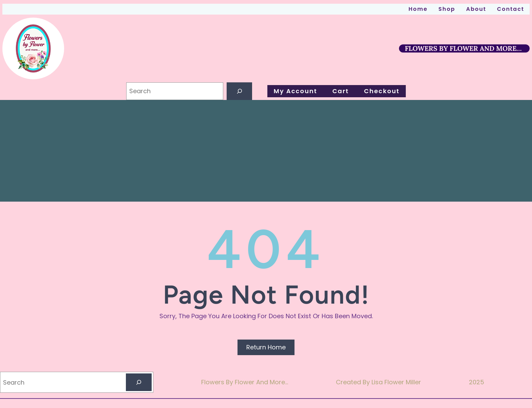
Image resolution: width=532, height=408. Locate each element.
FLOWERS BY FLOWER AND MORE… (463, 48)
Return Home (266, 347)
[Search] (240, 91)
